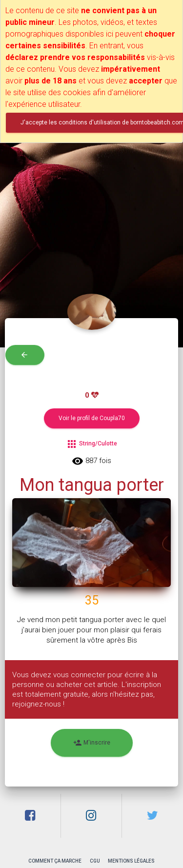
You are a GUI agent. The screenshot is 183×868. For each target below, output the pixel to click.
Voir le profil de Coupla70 (92, 418)
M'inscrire (92, 743)
